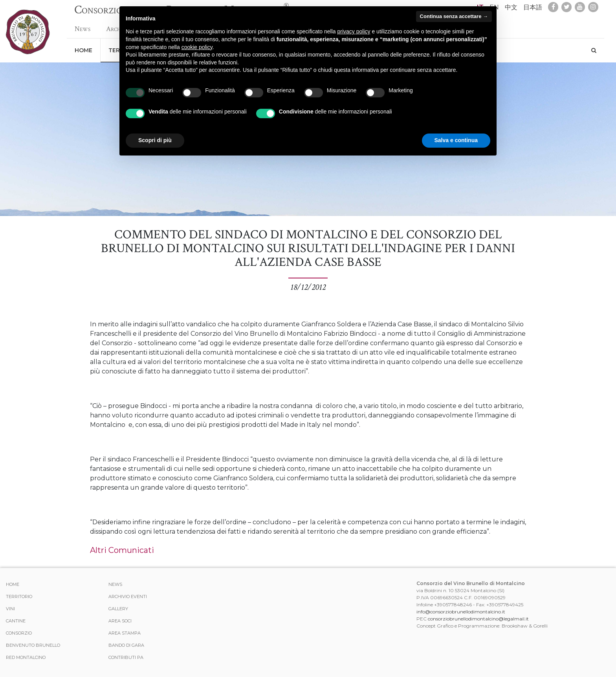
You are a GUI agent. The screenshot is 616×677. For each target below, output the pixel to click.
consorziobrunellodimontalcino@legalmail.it (478, 619)
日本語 (533, 7)
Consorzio (19, 633)
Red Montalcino (26, 657)
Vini (10, 609)
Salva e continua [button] (456, 140)
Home (83, 46)
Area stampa (125, 633)
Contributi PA (126, 657)
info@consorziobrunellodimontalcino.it (461, 612)
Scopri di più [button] (155, 140)
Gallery (118, 609)
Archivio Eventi (128, 596)
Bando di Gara (126, 645)
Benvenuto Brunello (33, 645)
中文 (511, 7)
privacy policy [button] (354, 31)
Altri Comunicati (122, 550)
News (82, 25)
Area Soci (120, 621)
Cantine (16, 621)
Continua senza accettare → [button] (454, 16)
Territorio (19, 596)
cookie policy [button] (197, 47)
